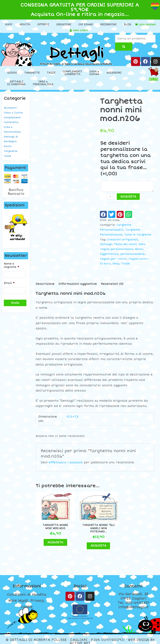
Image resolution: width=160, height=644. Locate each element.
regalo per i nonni (113, 260)
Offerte (55, 25)
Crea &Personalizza (43, 84)
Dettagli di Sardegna (11, 140)
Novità (37, 25)
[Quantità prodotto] (111, 198)
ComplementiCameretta (72, 73)
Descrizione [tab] (45, 285)
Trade (126, 265)
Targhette (32, 74)
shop (116, 265)
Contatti (133, 582)
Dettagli (106, 246)
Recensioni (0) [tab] (112, 285)
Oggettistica (109, 255)
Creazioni (76, 25)
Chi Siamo (98, 25)
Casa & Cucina (13, 113)
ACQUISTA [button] (54, 538)
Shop (21, 25)
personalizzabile (133, 255)
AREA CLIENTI (112, 30)
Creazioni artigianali (122, 241)
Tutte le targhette (138, 236)
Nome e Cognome (11, 266)
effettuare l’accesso (66, 464)
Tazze (51, 74)
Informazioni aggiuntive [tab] (78, 285)
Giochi (12, 74)
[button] (103, 216)
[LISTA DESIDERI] (37, 30)
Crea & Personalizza (12, 130)
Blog (139, 25)
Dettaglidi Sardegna (16, 84)
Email (9, 283)
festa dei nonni (125, 246)
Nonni (139, 250)
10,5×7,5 (73, 418)
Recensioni (120, 25)
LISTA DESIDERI (50, 30)
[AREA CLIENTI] (100, 30)
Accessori (114, 74)
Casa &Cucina (94, 73)
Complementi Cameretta (12, 120)
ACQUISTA (129, 198)
